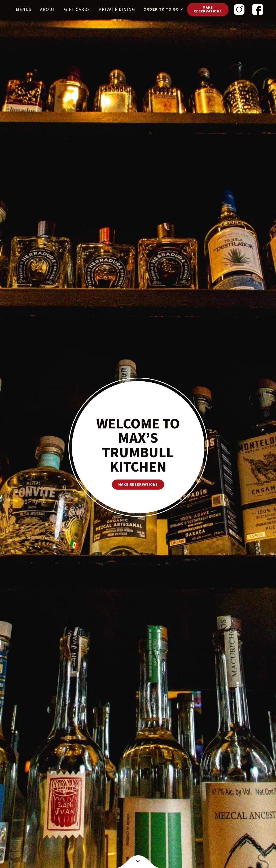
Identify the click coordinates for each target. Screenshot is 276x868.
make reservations (138, 485)
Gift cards (77, 10)
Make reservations (208, 10)
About (48, 10)
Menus (24, 10)
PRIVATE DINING (117, 10)
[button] (162, 10)
